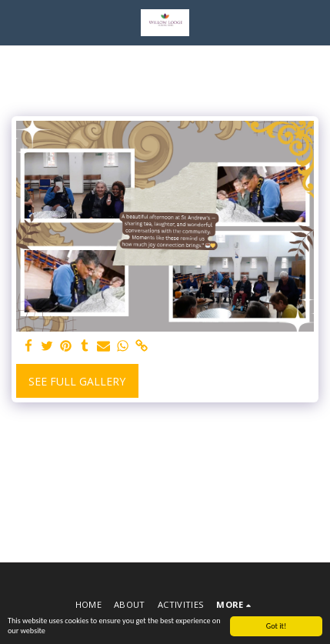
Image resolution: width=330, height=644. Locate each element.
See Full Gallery (77, 381)
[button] (17, 22)
